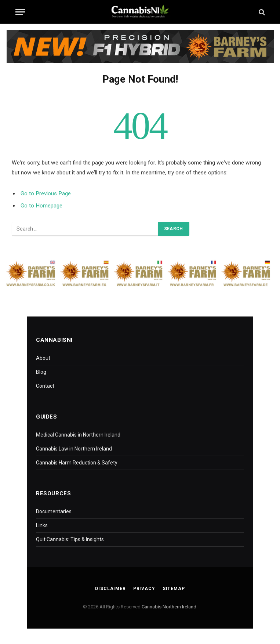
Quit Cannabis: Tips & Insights (70, 539)
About (43, 358)
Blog (41, 372)
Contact (45, 386)
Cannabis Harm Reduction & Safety (77, 463)
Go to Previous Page (46, 193)
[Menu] (20, 12)
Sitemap (174, 589)
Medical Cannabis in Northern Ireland (78, 435)
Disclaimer (110, 589)
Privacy (144, 589)
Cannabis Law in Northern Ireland (74, 449)
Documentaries (54, 511)
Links (42, 525)
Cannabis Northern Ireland (169, 607)
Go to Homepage (41, 206)
